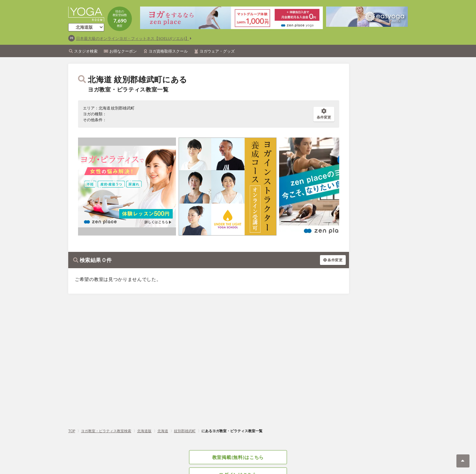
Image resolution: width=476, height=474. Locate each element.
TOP (72, 431)
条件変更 (324, 114)
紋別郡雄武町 (185, 431)
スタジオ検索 (86, 51)
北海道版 (144, 431)
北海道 (163, 431)
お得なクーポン (123, 51)
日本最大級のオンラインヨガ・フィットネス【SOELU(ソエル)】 (133, 38)
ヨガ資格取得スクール (168, 51)
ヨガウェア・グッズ (217, 51)
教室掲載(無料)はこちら (238, 457)
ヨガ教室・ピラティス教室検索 (106, 431)
